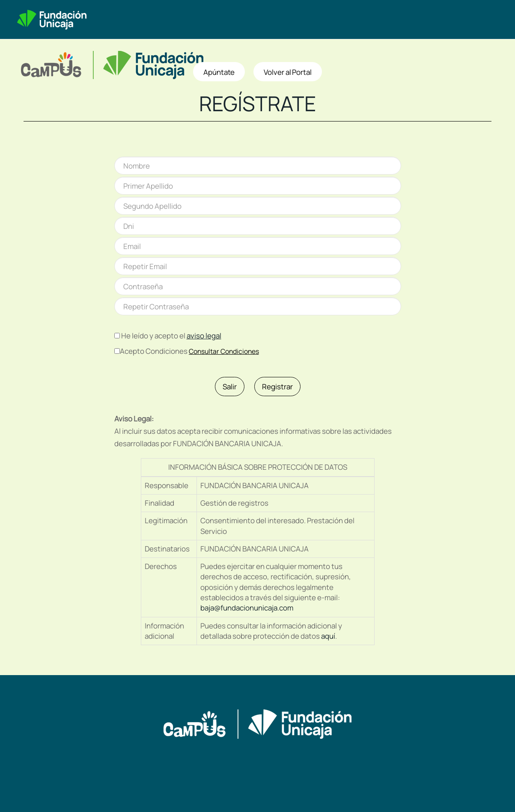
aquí (328, 636)
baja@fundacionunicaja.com (247, 608)
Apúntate (219, 72)
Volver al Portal (287, 72)
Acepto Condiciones (154, 351)
